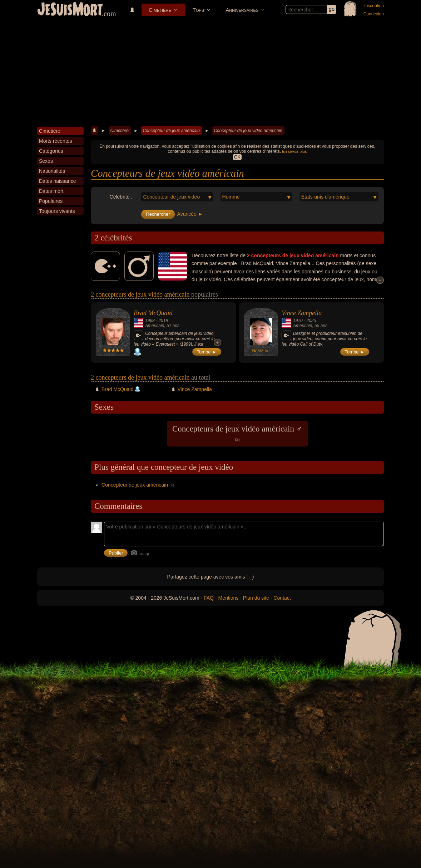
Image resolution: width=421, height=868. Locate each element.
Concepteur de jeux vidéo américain (248, 131)
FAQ (209, 598)
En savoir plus (294, 151)
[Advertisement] (210, 73)
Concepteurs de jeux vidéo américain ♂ (237, 433)
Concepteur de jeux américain (171, 131)
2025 (311, 321)
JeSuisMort (70, 10)
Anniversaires (242, 10)
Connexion (374, 14)
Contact (282, 598)
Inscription (374, 6)
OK (237, 157)
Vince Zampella (302, 313)
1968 (150, 321)
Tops (198, 10)
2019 (163, 321)
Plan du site (256, 598)
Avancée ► (190, 214)
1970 (298, 321)
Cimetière (160, 10)
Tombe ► (207, 352)
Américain (155, 326)
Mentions (228, 598)
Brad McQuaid (153, 313)
